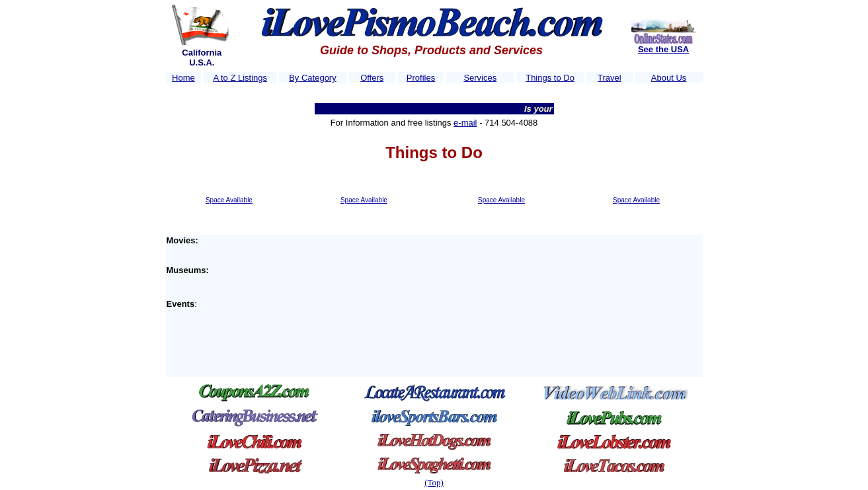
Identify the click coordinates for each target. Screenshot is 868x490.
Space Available (229, 200)
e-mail (465, 123)
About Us (669, 78)
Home (183, 78)
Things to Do (550, 78)
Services (480, 78)
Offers (372, 78)
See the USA (663, 49)
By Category (313, 78)
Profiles (421, 78)
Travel (610, 78)
